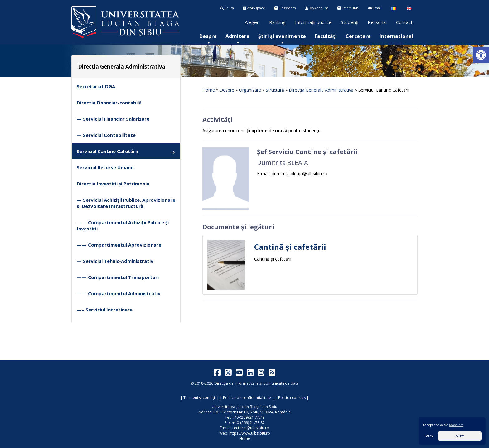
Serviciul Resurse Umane (105, 167)
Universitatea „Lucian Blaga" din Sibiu (244, 407)
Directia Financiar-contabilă (109, 103)
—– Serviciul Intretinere (105, 310)
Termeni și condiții (200, 398)
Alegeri (252, 22)
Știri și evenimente (282, 36)
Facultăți (326, 36)
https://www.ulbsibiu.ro (250, 433)
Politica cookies (292, 398)
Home (209, 90)
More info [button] (456, 425)
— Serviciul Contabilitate (106, 135)
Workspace (254, 8)
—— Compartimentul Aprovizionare (119, 245)
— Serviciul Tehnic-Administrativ (115, 261)
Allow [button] (460, 436)
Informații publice (313, 22)
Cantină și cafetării (290, 247)
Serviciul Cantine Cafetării (126, 151)
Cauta (227, 8)
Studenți (350, 22)
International (396, 36)
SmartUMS (348, 8)
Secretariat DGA (96, 86)
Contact (404, 22)
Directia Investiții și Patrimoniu (113, 184)
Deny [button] (429, 436)
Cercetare (358, 36)
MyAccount (317, 8)
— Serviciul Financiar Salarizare (113, 119)
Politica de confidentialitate (247, 398)
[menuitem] (208, 36)
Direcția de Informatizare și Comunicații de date (257, 383)
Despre (208, 36)
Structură (275, 90)
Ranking (277, 22)
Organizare (250, 90)
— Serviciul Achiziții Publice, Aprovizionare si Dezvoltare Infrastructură (126, 203)
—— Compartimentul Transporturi (118, 277)
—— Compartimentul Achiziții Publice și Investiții (123, 225)
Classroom (285, 8)
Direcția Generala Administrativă (321, 90)
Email (375, 8)
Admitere (237, 36)
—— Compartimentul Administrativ (119, 293)
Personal (377, 22)
